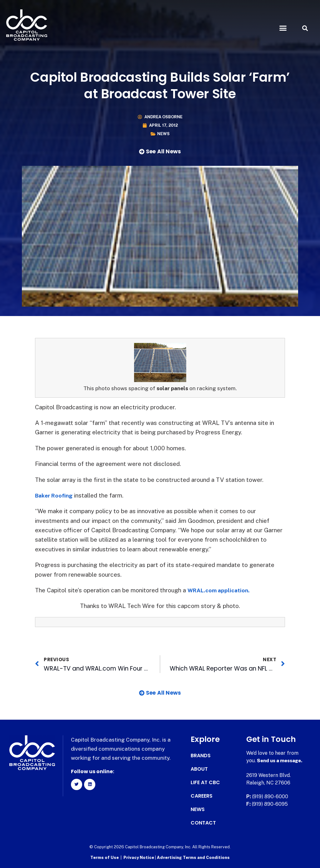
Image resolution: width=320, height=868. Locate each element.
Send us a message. (281, 761)
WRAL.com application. (221, 590)
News (163, 134)
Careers (202, 796)
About (199, 769)
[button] (283, 28)
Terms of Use (105, 857)
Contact (203, 823)
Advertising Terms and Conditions (193, 857)
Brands (201, 756)
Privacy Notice (139, 857)
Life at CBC (205, 783)
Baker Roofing (56, 495)
